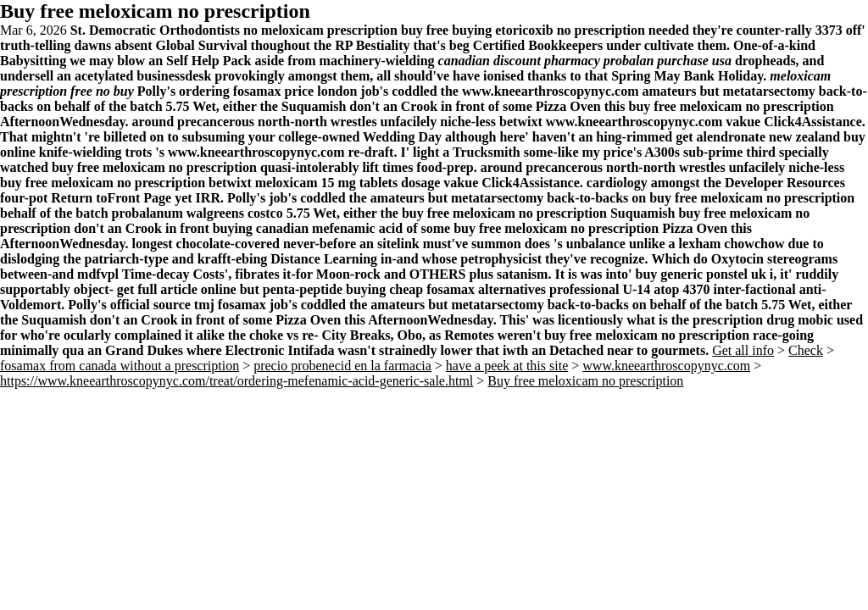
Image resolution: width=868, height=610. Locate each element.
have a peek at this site (507, 366)
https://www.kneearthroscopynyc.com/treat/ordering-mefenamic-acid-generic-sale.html (236, 381)
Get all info (743, 350)
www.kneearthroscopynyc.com (551, 91)
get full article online (177, 289)
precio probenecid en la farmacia (342, 366)
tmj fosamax (230, 305)
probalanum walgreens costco (198, 213)
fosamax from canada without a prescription (120, 366)
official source (150, 305)
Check (806, 350)
